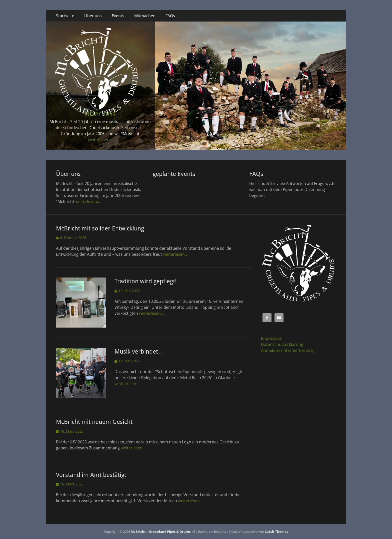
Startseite (65, 16)
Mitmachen (145, 16)
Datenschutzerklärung (282, 344)
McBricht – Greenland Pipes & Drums (161, 531)
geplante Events (174, 174)
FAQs (170, 16)
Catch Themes (276, 531)
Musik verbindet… (139, 352)
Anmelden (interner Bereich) (288, 350)
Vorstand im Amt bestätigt (91, 475)
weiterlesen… (175, 254)
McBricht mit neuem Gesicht (94, 422)
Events (118, 16)
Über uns (93, 16)
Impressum (272, 338)
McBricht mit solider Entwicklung (100, 228)
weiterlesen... (100, 140)
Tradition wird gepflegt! (145, 281)
